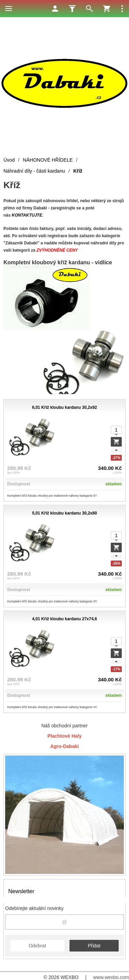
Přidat (94, 946)
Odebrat (37, 946)
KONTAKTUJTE (27, 215)
